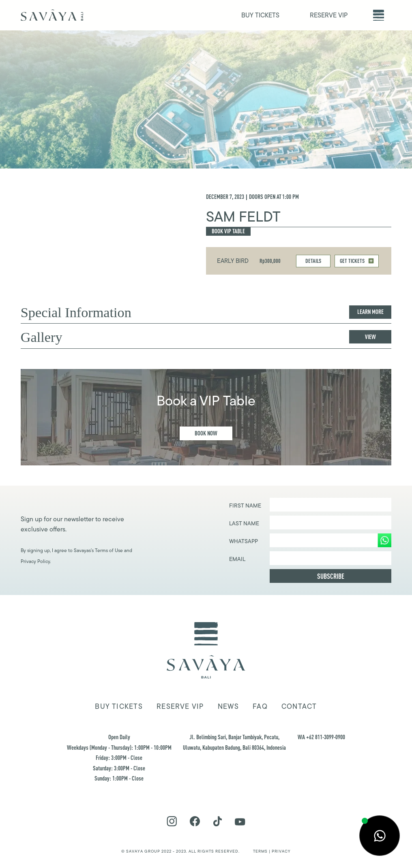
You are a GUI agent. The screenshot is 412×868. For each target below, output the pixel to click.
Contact (299, 706)
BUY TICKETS (260, 15)
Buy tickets (119, 706)
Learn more (370, 312)
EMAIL (237, 559)
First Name (245, 505)
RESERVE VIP (329, 15)
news (228, 706)
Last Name (244, 523)
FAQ (260, 706)
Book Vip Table (228, 231)
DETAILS (313, 261)
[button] (379, 15)
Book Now (206, 433)
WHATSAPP (244, 541)
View (370, 337)
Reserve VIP (180, 706)
